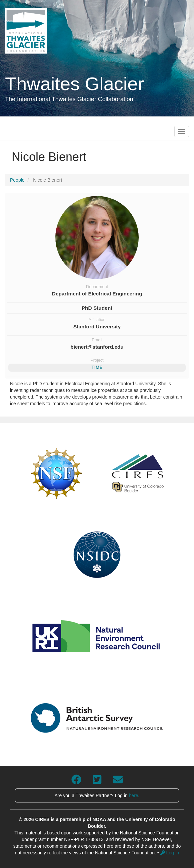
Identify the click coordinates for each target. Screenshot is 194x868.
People (17, 180)
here (134, 795)
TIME (97, 367)
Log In (170, 853)
